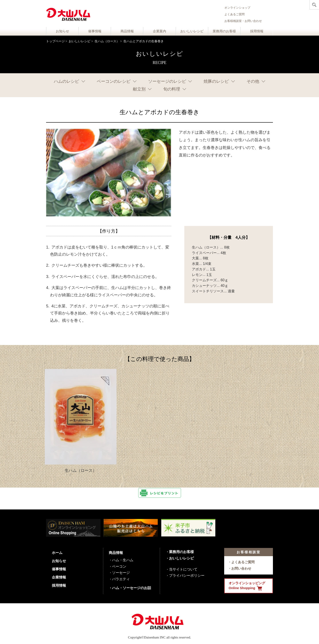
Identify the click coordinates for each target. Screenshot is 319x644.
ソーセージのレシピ (167, 81)
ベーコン (119, 566)
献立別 (139, 89)
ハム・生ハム (123, 560)
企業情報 (59, 577)
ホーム (57, 553)
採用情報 (257, 31)
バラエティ (121, 579)
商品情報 (127, 31)
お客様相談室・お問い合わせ (243, 21)
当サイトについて (183, 569)
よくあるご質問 (234, 14)
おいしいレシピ (192, 31)
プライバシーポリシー (187, 576)
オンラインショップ (237, 8)
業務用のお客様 (224, 31)
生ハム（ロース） (107, 41)
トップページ (55, 41)
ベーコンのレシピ (114, 81)
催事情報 (95, 31)
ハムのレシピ (66, 81)
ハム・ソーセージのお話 (132, 588)
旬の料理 (172, 89)
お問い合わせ (241, 568)
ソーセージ (121, 573)
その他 (253, 81)
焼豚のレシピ (216, 81)
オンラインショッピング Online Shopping (247, 586)
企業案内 (159, 31)
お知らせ (62, 31)
